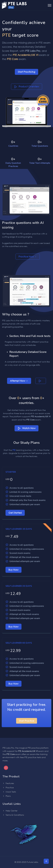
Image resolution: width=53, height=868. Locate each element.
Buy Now (13, 570)
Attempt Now (19, 381)
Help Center (10, 811)
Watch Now (27, 428)
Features (8, 783)
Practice (8, 787)
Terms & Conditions (13, 815)
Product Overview (27, 87)
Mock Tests (9, 792)
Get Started (15, 513)
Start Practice (27, 721)
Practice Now (28, 257)
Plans (7, 796)
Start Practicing (26, 72)
